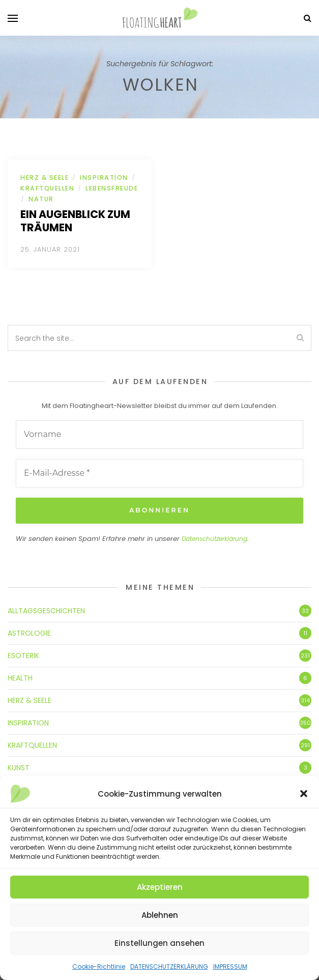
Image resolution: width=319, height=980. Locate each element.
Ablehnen (160, 915)
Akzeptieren (160, 887)
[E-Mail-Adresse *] (159, 473)
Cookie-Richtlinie (99, 967)
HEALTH (20, 678)
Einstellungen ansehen (159, 943)
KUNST (19, 768)
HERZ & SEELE (45, 178)
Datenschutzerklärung (214, 538)
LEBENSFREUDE (112, 188)
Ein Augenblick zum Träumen (75, 221)
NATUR (41, 199)
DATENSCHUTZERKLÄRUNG (169, 967)
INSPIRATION (104, 178)
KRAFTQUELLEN (47, 188)
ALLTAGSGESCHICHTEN (46, 611)
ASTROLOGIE (29, 633)
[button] (304, 794)
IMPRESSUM (230, 967)
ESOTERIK (23, 656)
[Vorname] (159, 434)
